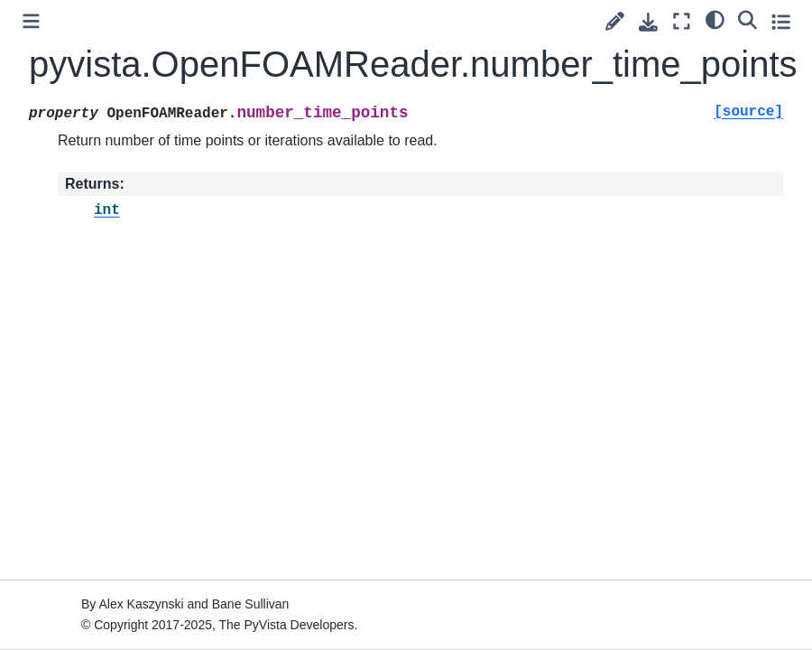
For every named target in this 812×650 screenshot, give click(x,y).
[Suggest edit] (615, 21)
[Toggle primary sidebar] (31, 21)
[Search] (747, 19)
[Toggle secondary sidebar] (781, 21)
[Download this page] (648, 22)
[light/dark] (715, 19)
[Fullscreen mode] (682, 21)
